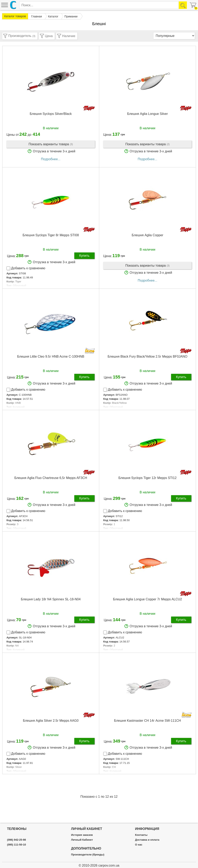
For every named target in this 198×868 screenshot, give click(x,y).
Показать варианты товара (51, 144)
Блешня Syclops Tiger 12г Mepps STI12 (147, 478)
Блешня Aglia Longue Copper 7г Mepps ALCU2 (147, 599)
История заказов (82, 835)
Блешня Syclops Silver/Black (51, 114)
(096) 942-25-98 (16, 840)
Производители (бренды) (88, 855)
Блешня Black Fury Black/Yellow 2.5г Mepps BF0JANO (147, 356)
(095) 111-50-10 (16, 845)
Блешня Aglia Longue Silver (147, 114)
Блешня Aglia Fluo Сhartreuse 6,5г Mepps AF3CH (51, 478)
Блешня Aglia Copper (148, 235)
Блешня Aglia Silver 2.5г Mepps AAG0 (51, 721)
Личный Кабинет (82, 840)
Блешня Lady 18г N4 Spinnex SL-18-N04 (51, 599)
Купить (84, 256)
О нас (139, 845)
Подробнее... (51, 159)
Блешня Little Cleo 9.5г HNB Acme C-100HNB (51, 356)
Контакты (141, 835)
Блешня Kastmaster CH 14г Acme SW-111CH (147, 721)
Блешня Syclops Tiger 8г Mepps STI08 (51, 235)
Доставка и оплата (147, 840)
